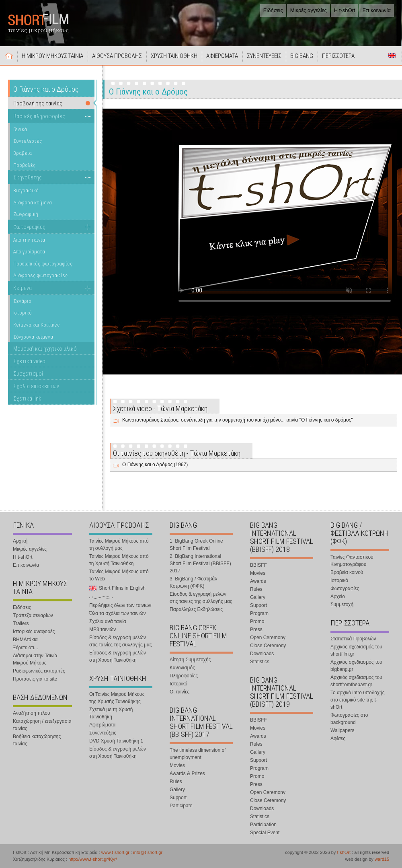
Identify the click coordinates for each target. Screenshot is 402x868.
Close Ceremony (268, 646)
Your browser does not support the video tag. (285, 219)
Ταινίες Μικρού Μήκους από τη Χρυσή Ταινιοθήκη (119, 560)
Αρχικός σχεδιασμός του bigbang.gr (356, 666)
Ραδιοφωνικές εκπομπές (39, 671)
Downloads (262, 654)
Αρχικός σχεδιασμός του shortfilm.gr (356, 650)
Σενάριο (22, 301)
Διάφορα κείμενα (33, 203)
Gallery (177, 790)
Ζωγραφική (26, 214)
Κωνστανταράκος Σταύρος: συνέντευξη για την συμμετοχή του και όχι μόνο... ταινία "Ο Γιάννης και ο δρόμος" (238, 420)
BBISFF (258, 565)
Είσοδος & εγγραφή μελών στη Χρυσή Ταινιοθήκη (118, 656)
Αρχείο (338, 596)
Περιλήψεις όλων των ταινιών (120, 605)
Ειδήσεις (273, 10)
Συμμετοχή (342, 605)
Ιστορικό (23, 313)
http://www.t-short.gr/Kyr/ (92, 859)
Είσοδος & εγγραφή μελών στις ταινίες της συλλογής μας (121, 641)
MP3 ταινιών (103, 629)
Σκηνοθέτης (28, 177)
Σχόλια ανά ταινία (108, 621)
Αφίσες (338, 738)
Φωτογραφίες (29, 227)
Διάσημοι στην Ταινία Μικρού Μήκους (35, 659)
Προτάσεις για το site (35, 679)
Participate (181, 806)
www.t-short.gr (115, 852)
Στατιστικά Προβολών (353, 639)
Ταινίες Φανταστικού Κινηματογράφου (352, 561)
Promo (257, 621)
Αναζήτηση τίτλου (32, 713)
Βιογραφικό (26, 190)
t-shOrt (344, 852)
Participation (263, 825)
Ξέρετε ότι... (26, 648)
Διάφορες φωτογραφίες (40, 275)
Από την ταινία (29, 240)
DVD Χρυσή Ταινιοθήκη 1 (116, 741)
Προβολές (24, 165)
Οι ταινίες (179, 692)
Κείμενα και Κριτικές (36, 325)
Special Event (265, 833)
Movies (177, 765)
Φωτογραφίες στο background (349, 719)
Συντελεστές (28, 141)
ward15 (382, 859)
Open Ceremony (268, 638)
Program (259, 613)
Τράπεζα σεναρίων (33, 615)
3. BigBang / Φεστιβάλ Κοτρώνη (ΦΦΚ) (193, 582)
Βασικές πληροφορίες (39, 116)
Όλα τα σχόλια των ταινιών (117, 613)
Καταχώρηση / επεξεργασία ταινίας (42, 725)
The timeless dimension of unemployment (198, 754)
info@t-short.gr (148, 852)
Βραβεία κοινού (347, 572)
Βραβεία (23, 153)
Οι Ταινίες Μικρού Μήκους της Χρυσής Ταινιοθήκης (117, 698)
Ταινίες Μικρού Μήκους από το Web (119, 575)
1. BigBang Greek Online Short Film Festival (196, 545)
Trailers (21, 623)
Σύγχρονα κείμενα (33, 337)
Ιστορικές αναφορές (34, 631)
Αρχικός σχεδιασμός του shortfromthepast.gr (356, 681)
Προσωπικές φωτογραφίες (43, 264)
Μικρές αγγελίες (309, 10)
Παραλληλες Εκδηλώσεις (196, 609)
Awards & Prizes (187, 773)
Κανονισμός (182, 668)
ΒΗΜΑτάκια (25, 640)
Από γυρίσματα (29, 252)
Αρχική (9, 56)
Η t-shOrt (345, 10)
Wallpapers (343, 730)
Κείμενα (23, 288)
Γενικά (20, 129)
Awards (258, 581)
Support (178, 798)
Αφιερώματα (102, 725)
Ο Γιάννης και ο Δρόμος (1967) (155, 465)
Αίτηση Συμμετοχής (190, 660)
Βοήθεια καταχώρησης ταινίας (37, 740)
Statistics (260, 662)
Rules (176, 782)
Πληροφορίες (184, 676)
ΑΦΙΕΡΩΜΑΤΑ (222, 56)
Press (256, 629)
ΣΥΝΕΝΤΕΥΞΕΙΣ (264, 56)
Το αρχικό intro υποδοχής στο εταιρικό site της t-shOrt (357, 700)
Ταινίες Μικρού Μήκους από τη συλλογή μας (119, 545)
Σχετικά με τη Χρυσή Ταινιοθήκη (111, 713)
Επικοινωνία (376, 10)
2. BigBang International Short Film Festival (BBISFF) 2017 (200, 564)
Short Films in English (392, 56)
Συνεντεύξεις (103, 733)
